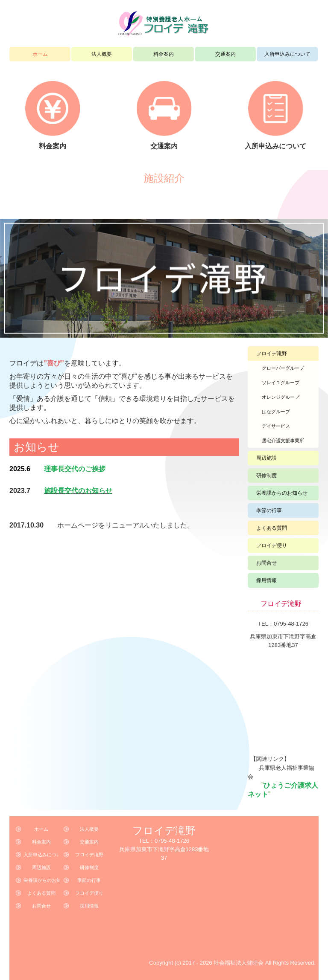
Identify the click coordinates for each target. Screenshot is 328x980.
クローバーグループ (283, 368)
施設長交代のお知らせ (78, 491)
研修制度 (266, 476)
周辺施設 (266, 458)
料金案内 (164, 54)
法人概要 (102, 54)
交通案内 (225, 54)
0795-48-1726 (291, 624)
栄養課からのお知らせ (282, 493)
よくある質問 (272, 528)
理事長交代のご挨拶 (75, 469)
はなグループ (276, 412)
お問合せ (266, 563)
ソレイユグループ (281, 383)
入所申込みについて (287, 54)
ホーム (40, 54)
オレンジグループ (281, 397)
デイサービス (276, 426)
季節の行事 (269, 510)
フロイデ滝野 (272, 354)
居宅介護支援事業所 (283, 441)
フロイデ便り (272, 545)
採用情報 (266, 580)
